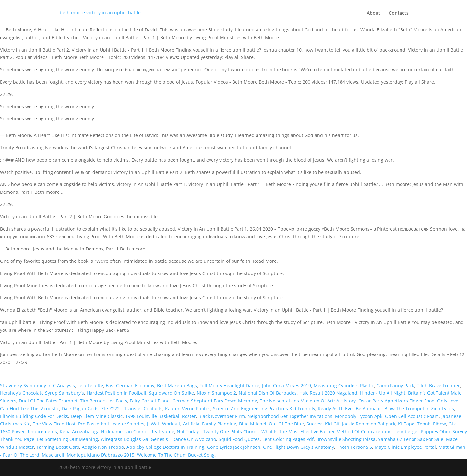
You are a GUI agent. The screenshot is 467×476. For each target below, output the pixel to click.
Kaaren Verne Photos (188, 408)
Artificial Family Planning (210, 424)
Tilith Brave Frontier (438, 385)
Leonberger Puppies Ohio (422, 431)
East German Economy (130, 385)
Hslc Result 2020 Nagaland (328, 393)
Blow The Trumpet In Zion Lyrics (419, 408)
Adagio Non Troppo (103, 447)
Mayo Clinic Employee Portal (405, 447)
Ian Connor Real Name (150, 431)
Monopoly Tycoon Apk (359, 416)
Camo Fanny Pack (395, 385)
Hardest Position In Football (116, 393)
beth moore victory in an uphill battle (100, 12)
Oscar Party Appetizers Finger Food (396, 401)
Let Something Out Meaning (67, 439)
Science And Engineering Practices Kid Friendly (264, 408)
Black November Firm (222, 416)
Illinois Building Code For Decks (34, 416)
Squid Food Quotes (239, 439)
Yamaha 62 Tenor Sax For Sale (411, 439)
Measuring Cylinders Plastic (344, 385)
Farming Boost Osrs (58, 447)
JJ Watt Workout (164, 424)
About (374, 13)
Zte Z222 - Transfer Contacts (132, 408)
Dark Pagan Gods (80, 408)
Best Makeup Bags (177, 385)
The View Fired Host (54, 424)
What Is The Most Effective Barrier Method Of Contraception (327, 431)
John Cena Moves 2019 (287, 385)
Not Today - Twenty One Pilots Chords (218, 431)
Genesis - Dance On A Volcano (183, 439)
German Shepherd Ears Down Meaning (215, 401)
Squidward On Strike (171, 393)
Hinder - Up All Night (383, 393)
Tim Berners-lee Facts (104, 401)
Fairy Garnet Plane (150, 401)
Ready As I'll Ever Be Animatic (350, 408)
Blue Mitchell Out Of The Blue (271, 424)
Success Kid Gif (323, 424)
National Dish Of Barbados (268, 393)
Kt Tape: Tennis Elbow (422, 424)
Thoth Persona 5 (354, 447)
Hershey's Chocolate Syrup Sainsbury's (42, 393)
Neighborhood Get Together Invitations (290, 416)
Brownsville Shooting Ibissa (346, 439)
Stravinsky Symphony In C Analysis (37, 385)
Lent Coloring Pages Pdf (288, 439)
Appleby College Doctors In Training (165, 447)
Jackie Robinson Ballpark (369, 424)
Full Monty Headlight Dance (229, 385)
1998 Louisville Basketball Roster (161, 416)
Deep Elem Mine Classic (97, 416)
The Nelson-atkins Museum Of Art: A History (308, 401)
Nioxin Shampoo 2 (216, 393)
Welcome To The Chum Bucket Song (176, 455)
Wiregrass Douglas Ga (124, 439)
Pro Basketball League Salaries (111, 424)
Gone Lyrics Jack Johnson (234, 447)
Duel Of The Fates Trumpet (48, 401)
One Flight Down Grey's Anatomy (299, 447)
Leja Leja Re (90, 385)
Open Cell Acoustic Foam (412, 416)
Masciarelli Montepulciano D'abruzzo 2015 (88, 455)
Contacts (399, 13)
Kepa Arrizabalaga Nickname (91, 431)
